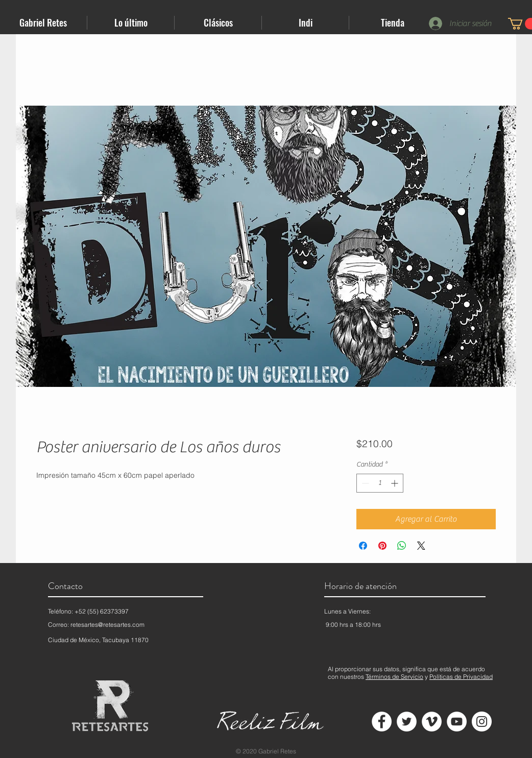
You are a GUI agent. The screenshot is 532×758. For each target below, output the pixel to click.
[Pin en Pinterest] (382, 546)
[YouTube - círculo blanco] (457, 722)
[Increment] (395, 483)
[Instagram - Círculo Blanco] (482, 722)
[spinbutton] (380, 483)
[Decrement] (364, 483)
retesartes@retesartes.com (107, 625)
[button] (131, 23)
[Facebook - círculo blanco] (382, 722)
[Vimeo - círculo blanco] (432, 722)
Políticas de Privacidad (461, 677)
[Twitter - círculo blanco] (407, 722)
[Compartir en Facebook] (363, 546)
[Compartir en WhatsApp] (402, 546)
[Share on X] (421, 546)
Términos (378, 677)
